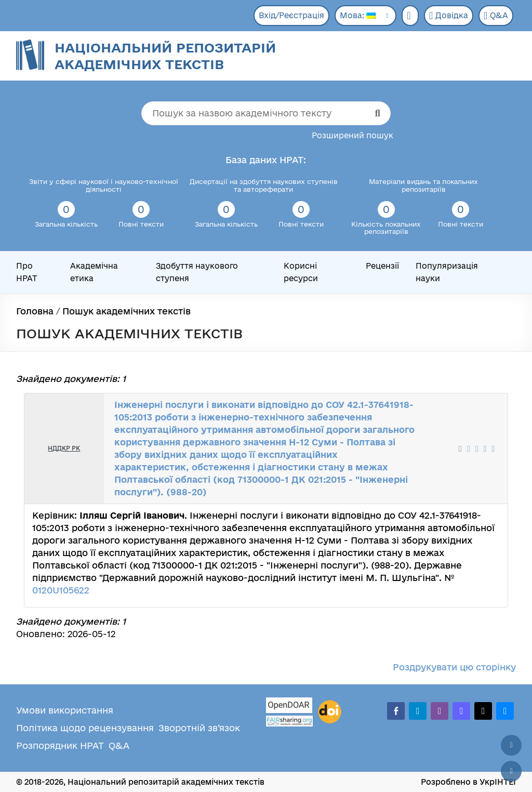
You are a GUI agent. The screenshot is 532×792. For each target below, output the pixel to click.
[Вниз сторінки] (511, 771)
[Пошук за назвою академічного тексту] (266, 113)
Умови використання (65, 710)
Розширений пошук (353, 135)
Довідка (449, 16)
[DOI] (330, 712)
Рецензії (382, 266)
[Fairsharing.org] (289, 721)
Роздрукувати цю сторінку (454, 667)
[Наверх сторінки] (511, 745)
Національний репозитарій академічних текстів (165, 56)
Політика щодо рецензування (85, 728)
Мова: (358, 15)
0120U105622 (61, 590)
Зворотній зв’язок (199, 728)
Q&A (496, 16)
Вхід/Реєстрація (291, 15)
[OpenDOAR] (289, 707)
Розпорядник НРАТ (60, 745)
